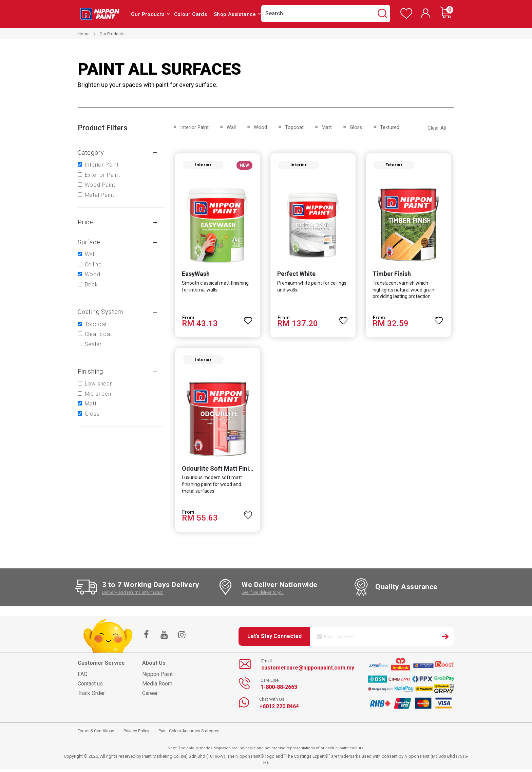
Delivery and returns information (133, 595)
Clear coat (99, 334)
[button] (248, 319)
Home (84, 34)
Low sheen (99, 384)
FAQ (83, 677)
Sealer (93, 344)
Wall (90, 254)
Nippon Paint (157, 677)
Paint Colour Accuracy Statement (190, 734)
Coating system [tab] (100, 312)
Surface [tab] (89, 242)
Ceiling (93, 265)
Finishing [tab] (90, 371)
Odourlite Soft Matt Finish (217, 471)
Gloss (92, 414)
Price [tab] (85, 222)
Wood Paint (100, 185)
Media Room (157, 686)
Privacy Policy (136, 734)
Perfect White (296, 275)
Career (150, 696)
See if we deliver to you (263, 595)
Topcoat (96, 324)
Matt (91, 404)
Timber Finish (392, 275)
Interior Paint (102, 165)
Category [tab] (91, 153)
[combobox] (326, 14)
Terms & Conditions (96, 734)
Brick (91, 285)
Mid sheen (98, 394)
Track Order (91, 696)
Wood (93, 274)
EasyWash (194, 275)
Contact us (90, 686)
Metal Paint (100, 195)
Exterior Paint (102, 175)
